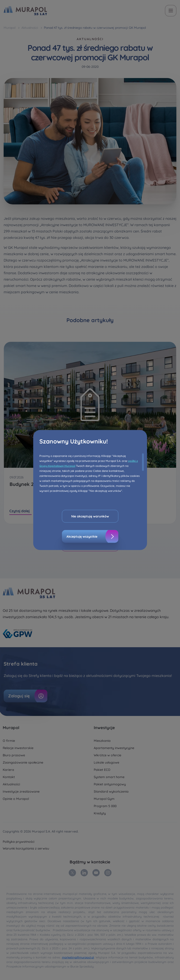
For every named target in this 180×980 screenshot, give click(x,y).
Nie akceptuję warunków (90, 516)
